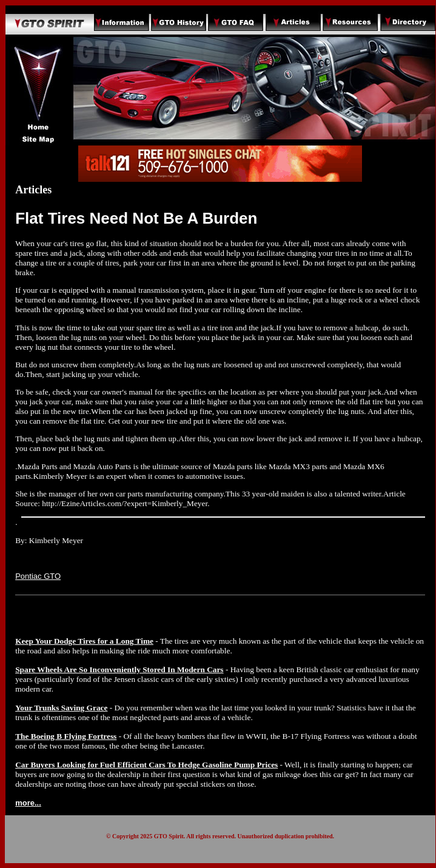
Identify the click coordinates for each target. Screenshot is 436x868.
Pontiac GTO (38, 576)
